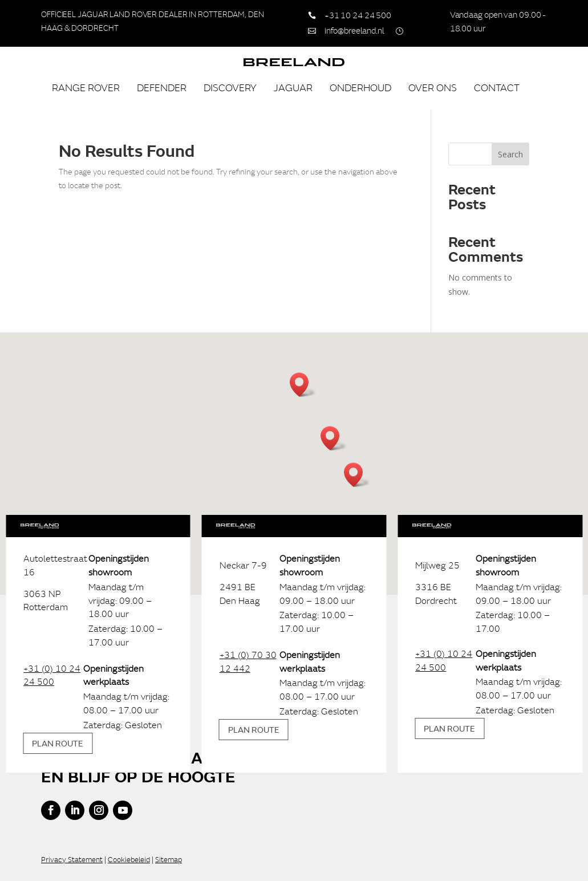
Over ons (433, 88)
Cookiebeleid (129, 860)
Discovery (230, 88)
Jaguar (293, 88)
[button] (334, 438)
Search (510, 154)
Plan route (58, 743)
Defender (162, 88)
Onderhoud (360, 88)
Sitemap (169, 860)
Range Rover (86, 88)
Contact (497, 88)
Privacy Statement (72, 860)
